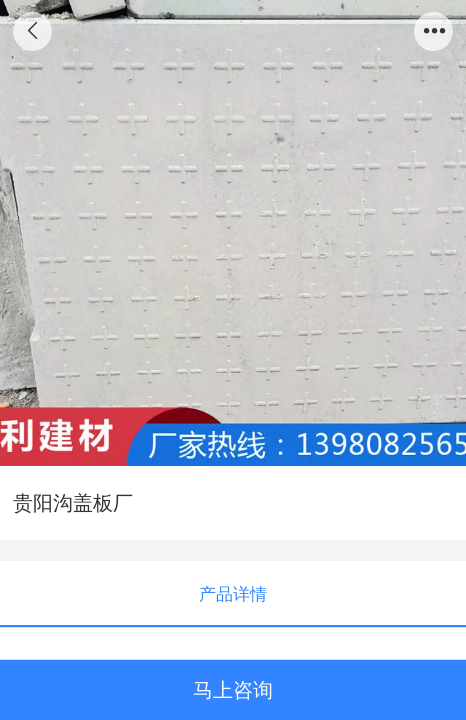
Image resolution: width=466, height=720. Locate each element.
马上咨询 (233, 690)
